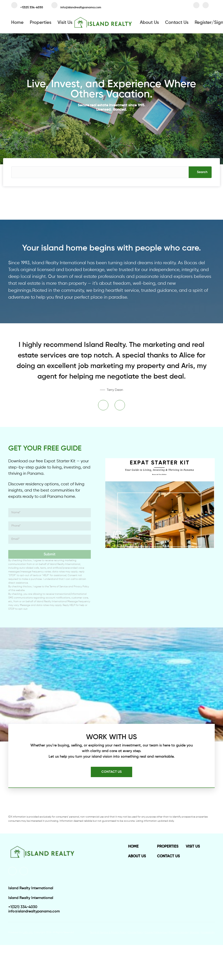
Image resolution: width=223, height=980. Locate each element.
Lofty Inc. (28, 933)
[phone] (50, 526)
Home (17, 23)
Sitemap (194, 933)
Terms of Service (59, 587)
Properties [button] (41, 23)
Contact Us (177, 23)
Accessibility (208, 933)
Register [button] (203, 23)
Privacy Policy (81, 587)
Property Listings (178, 933)
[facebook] (196, 6)
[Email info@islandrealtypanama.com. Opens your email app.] (76, 6)
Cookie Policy (135, 933)
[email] (50, 539)
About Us (149, 23)
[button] (200, 172)
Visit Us (65, 23)
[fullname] (50, 513)
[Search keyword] (100, 172)
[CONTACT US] (111, 772)
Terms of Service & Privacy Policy (108, 933)
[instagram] (206, 6)
